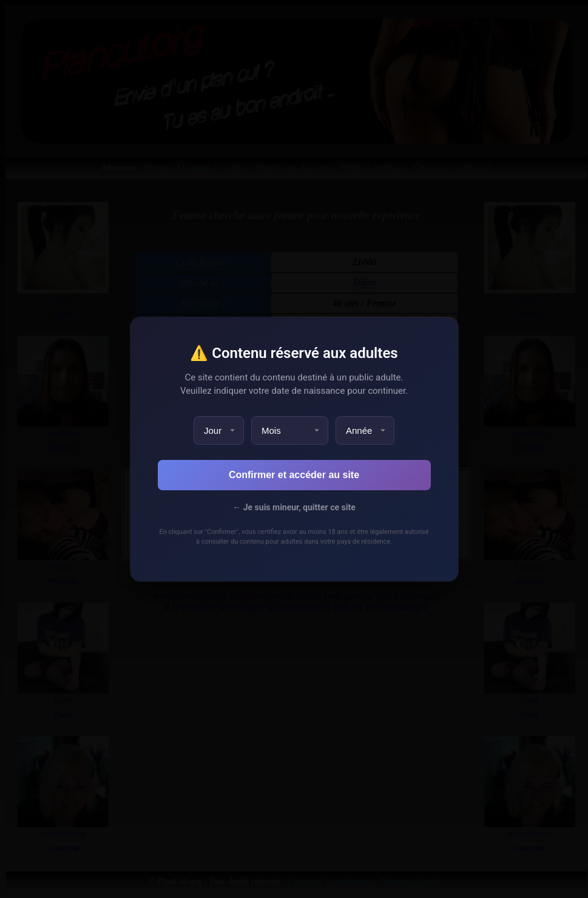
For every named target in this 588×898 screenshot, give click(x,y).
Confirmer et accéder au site (294, 475)
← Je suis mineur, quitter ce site (294, 507)
